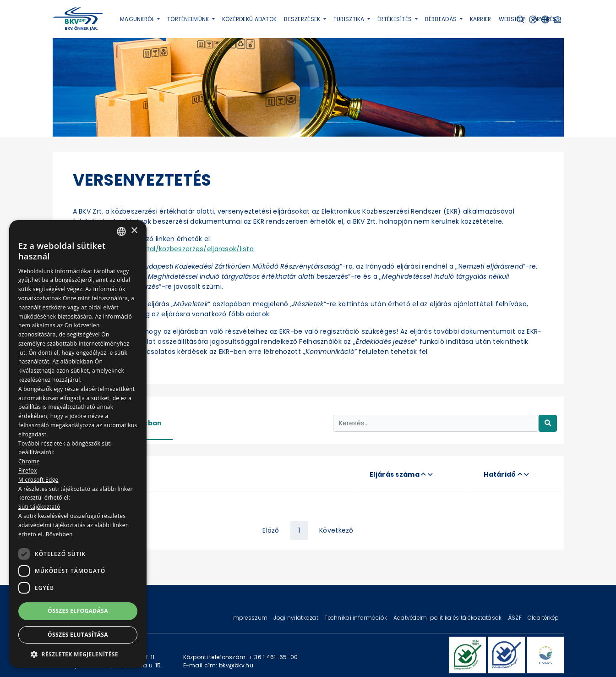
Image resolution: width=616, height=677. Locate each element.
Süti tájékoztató (39, 507)
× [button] (134, 231)
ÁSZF (515, 618)
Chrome (29, 461)
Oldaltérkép (543, 618)
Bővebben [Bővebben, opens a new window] (59, 534)
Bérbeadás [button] (442, 19)
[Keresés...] (436, 423)
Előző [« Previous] (271, 530)
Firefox (28, 471)
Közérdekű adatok (250, 19)
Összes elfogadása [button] (78, 611)
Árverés (545, 19)
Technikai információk (356, 618)
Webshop (512, 19)
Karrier (481, 19)
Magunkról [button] (138, 19)
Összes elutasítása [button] (78, 635)
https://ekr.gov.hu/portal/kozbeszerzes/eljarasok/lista (164, 249)
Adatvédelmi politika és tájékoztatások (448, 618)
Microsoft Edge (38, 480)
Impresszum (250, 618)
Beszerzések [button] (303, 19)
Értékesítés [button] (395, 19)
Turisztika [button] (350, 19)
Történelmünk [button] (189, 19)
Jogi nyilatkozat (297, 618)
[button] (78, 654)
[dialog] (78, 444)
